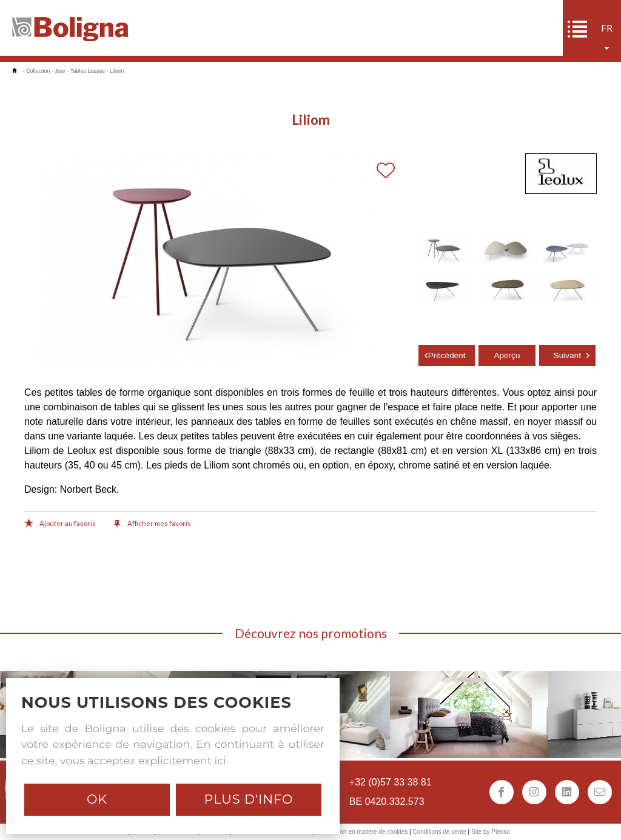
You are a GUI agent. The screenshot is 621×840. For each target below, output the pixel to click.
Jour (61, 71)
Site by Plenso (491, 832)
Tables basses (88, 71)
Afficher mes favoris (153, 524)
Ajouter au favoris (60, 524)
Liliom (117, 71)
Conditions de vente (439, 832)
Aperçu (507, 355)
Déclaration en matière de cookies (362, 832)
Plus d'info (248, 799)
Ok (97, 799)
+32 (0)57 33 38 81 (391, 782)
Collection (38, 71)
